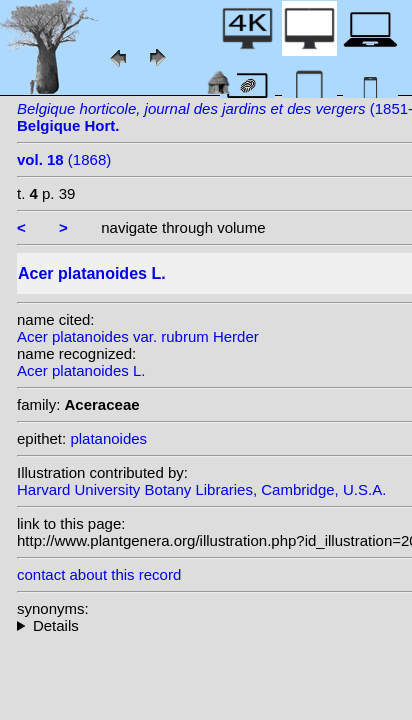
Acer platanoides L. (81, 370)
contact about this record (99, 574)
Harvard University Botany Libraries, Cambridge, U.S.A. (201, 489)
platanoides (108, 438)
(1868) (64, 159)
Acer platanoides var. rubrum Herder (138, 336)
